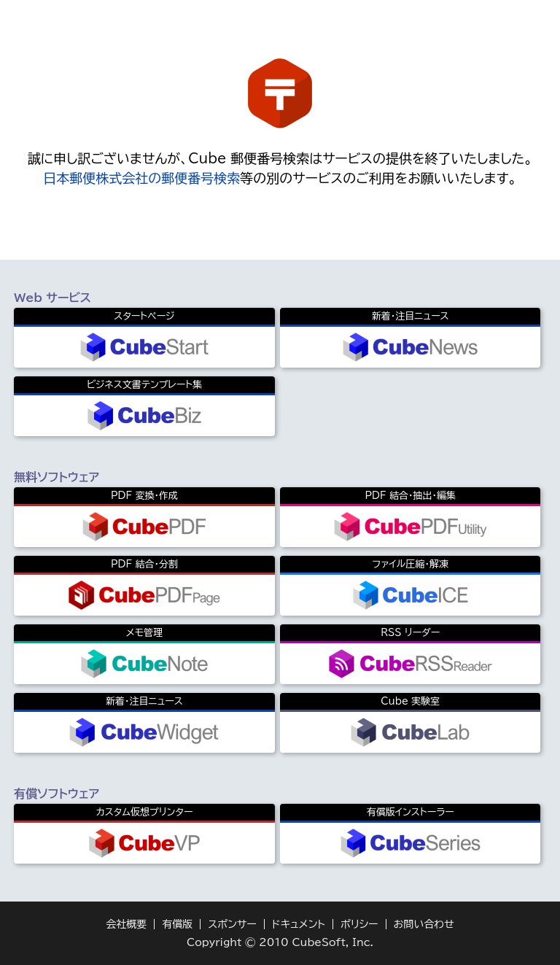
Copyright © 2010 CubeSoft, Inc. (280, 942)
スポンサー (232, 924)
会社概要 (126, 924)
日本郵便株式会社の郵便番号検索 (141, 178)
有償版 (177, 924)
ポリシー (359, 924)
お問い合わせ (424, 924)
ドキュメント (299, 924)
